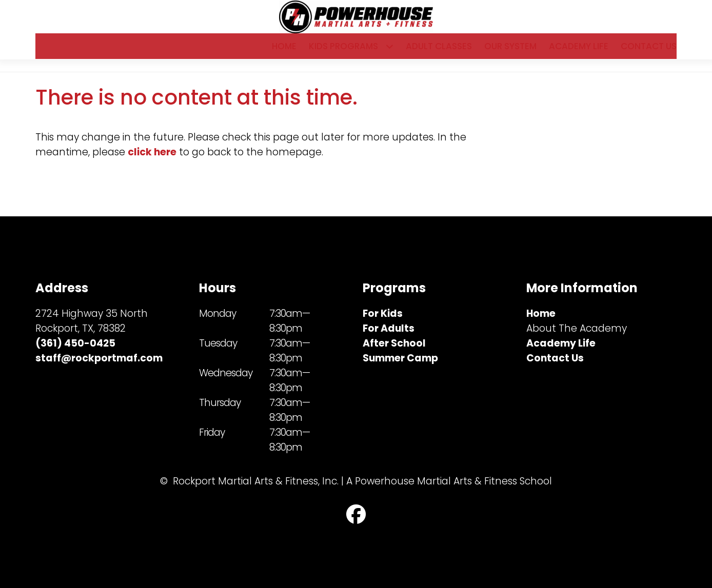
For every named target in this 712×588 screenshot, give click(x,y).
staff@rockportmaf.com (99, 358)
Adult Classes (439, 52)
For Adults (389, 328)
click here (152, 163)
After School (394, 343)
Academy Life (579, 52)
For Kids (383, 313)
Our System (510, 52)
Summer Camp (400, 358)
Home (284, 52)
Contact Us (649, 52)
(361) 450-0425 (75, 343)
